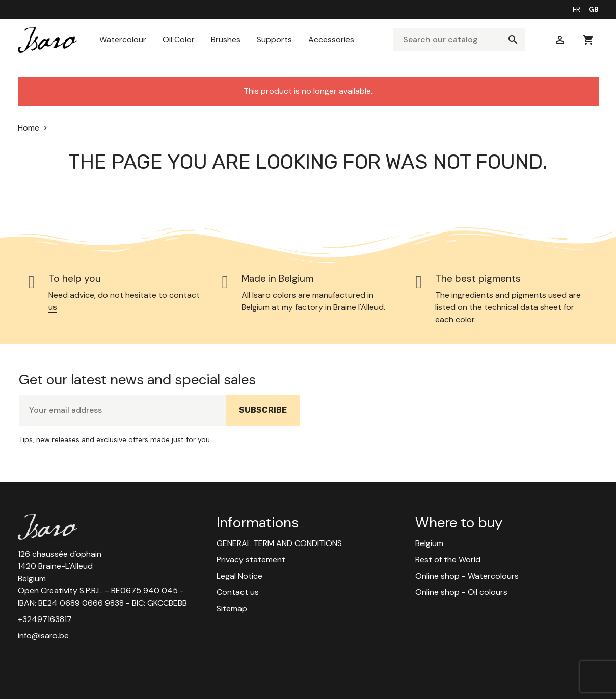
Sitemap (232, 609)
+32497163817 (45, 619)
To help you (75, 279)
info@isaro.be (43, 636)
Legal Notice (239, 576)
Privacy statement (251, 560)
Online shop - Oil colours (461, 592)
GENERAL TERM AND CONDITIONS (279, 543)
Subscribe (269, 416)
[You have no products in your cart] (588, 40)
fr (577, 9)
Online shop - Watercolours (467, 576)
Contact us (238, 592)
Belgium (429, 543)
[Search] (459, 40)
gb (594, 9)
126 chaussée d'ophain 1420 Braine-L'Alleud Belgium (60, 566)
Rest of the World (448, 560)
